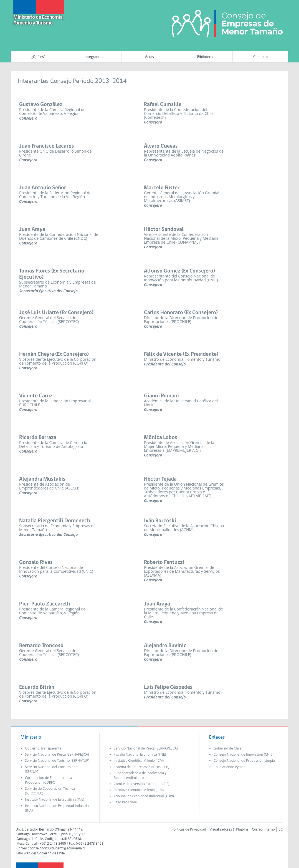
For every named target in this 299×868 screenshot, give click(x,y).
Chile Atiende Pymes (229, 767)
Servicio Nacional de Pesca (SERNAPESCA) (57, 754)
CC (281, 829)
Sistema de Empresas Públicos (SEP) (141, 767)
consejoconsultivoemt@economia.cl (57, 848)
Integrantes (94, 57)
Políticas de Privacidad (189, 829)
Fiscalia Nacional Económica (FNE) (140, 754)
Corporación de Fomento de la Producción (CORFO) (49, 780)
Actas (149, 57)
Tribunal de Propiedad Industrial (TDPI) (144, 796)
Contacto (260, 57)
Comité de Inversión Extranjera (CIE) (141, 784)
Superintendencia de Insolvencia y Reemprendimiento (140, 775)
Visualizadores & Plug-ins (229, 829)
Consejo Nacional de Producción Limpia (244, 760)
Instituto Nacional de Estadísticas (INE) (55, 799)
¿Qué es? (38, 57)
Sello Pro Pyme (125, 802)
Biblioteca (205, 57)
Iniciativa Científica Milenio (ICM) (139, 760)
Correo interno (263, 829)
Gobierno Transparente (43, 748)
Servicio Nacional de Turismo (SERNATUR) (57, 760)
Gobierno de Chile (228, 748)
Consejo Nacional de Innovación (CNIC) (244, 754)
